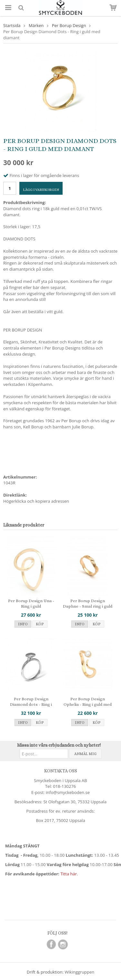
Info (23, 624)
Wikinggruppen (79, 972)
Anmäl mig (85, 754)
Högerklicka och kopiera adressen (36, 501)
